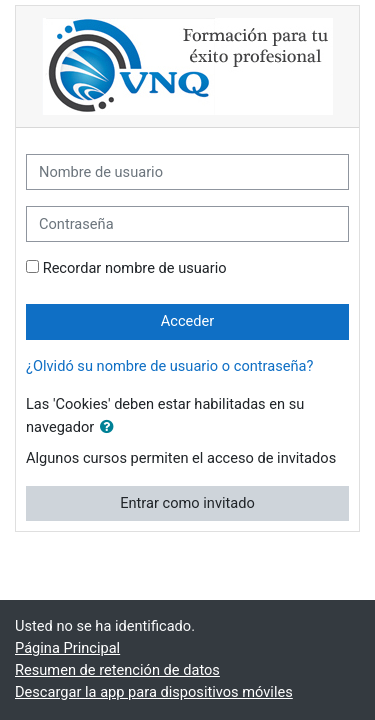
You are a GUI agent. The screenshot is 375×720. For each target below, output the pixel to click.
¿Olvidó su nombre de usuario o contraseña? (169, 366)
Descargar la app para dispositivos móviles (154, 692)
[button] (111, 428)
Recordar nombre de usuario (135, 268)
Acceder (188, 321)
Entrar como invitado (187, 503)
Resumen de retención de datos (117, 670)
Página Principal (67, 648)
